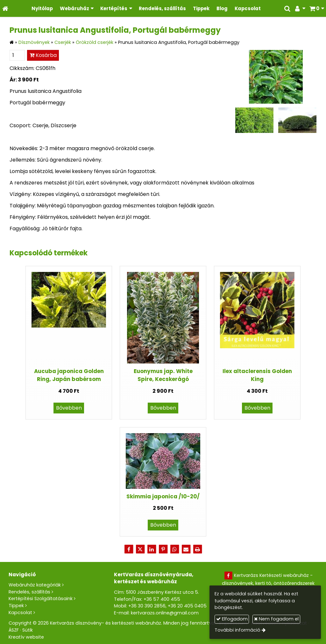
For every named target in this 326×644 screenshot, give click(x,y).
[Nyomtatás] (197, 549)
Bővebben (69, 408)
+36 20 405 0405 (187, 606)
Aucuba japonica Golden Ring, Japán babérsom (69, 375)
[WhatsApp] (174, 549)
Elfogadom (232, 619)
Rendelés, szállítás (29, 592)
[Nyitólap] (5, 8)
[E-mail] (186, 549)
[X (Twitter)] (140, 549)
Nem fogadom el (276, 619)
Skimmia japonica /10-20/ (163, 496)
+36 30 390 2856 (147, 606)
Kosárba (43, 55)
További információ (237, 630)
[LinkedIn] (152, 549)
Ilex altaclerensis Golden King (257, 375)
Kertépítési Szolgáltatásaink (41, 599)
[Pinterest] (163, 549)
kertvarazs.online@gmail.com (165, 613)
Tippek (16, 606)
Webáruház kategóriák (35, 585)
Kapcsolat (20, 613)
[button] (317, 8)
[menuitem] (42, 8)
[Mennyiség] (17, 55)
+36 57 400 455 (162, 599)
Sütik (28, 630)
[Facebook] (129, 549)
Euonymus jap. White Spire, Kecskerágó (163, 375)
